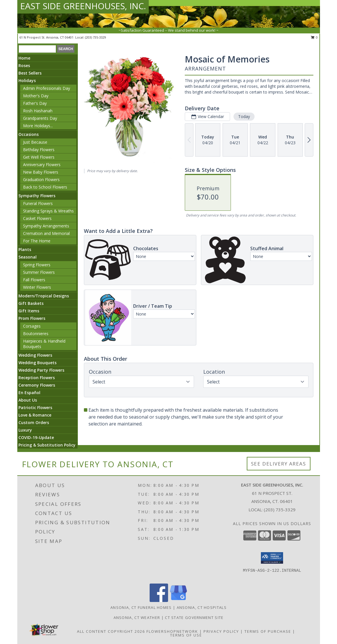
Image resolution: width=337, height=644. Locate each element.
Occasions (29, 134)
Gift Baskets (31, 303)
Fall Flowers (34, 280)
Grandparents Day (40, 118)
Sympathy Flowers (37, 196)
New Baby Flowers (41, 172)
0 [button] (314, 37)
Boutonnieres (36, 334)
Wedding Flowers (35, 355)
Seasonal (28, 257)
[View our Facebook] (159, 600)
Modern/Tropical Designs (44, 296)
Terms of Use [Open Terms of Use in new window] (186, 635)
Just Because (35, 142)
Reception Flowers (37, 378)
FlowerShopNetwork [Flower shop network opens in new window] (172, 631)
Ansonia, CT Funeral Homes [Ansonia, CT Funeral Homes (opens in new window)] (141, 607)
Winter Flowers (37, 287)
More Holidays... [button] (38, 126)
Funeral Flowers (38, 203)
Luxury (25, 430)
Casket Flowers (37, 218)
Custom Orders (34, 422)
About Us (28, 400)
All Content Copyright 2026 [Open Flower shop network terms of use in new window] (111, 631)
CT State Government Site (194, 618)
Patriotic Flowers (35, 408)
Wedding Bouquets (37, 363)
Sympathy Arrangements (46, 226)
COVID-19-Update (36, 437)
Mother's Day (36, 96)
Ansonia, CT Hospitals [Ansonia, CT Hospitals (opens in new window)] (202, 607)
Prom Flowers (32, 318)
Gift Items (29, 311)
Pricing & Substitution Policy (47, 445)
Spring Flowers (37, 265)
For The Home (37, 241)
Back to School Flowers (45, 187)
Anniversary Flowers (42, 165)
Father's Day (35, 103)
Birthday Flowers (39, 150)
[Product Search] (37, 49)
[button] (272, 558)
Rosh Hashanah (38, 111)
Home (24, 58)
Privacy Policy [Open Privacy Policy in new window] (221, 631)
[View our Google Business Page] (178, 600)
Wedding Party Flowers (41, 370)
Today (244, 116)
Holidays (27, 80)
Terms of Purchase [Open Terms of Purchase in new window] (268, 631)
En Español (29, 393)
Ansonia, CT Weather (137, 618)
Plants (25, 249)
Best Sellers (30, 73)
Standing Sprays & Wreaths (48, 211)
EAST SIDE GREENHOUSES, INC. (83, 6)
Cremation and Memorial (46, 233)
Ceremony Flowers (37, 385)
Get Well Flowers (39, 157)
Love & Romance (35, 415)
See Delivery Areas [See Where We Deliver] (279, 464)
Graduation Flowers (41, 179)
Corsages (32, 326)
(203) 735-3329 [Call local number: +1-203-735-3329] (96, 37)
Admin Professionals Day (47, 88)
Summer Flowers (39, 272)
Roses (24, 65)
